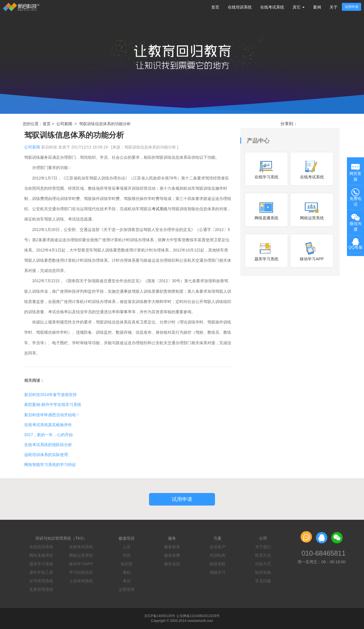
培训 (127, 555)
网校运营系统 (81, 555)
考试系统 (160, 209)
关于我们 (263, 547)
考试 (127, 581)
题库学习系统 (41, 564)
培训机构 (218, 555)
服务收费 (172, 555)
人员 (127, 547)
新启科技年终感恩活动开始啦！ (52, 415)
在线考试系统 (272, 7)
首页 (215, 7)
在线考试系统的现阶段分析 (48, 445)
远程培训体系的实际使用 (46, 455)
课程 (127, 572)
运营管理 (127, 589)
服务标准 (172, 547)
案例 (317, 7)
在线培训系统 (240, 7)
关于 (334, 7)
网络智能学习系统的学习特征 (50, 465)
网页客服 (355, 172)
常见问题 (263, 581)
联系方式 (263, 555)
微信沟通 (356, 223)
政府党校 (218, 564)
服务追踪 (172, 564)
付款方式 (263, 564)
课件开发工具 (41, 572)
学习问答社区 (81, 572)
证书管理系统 (41, 581)
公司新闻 (64, 124)
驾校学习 (218, 572)
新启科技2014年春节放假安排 (50, 395)
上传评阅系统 (81, 581)
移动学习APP (81, 564)
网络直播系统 (41, 555)
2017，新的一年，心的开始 (48, 435)
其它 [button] (299, 7)
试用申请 (351, 7)
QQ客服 (355, 244)
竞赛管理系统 (41, 589)
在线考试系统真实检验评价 (48, 425)
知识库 (127, 564)
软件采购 (263, 572)
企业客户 (218, 547)
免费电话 (355, 197)
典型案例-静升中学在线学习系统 (53, 405)
